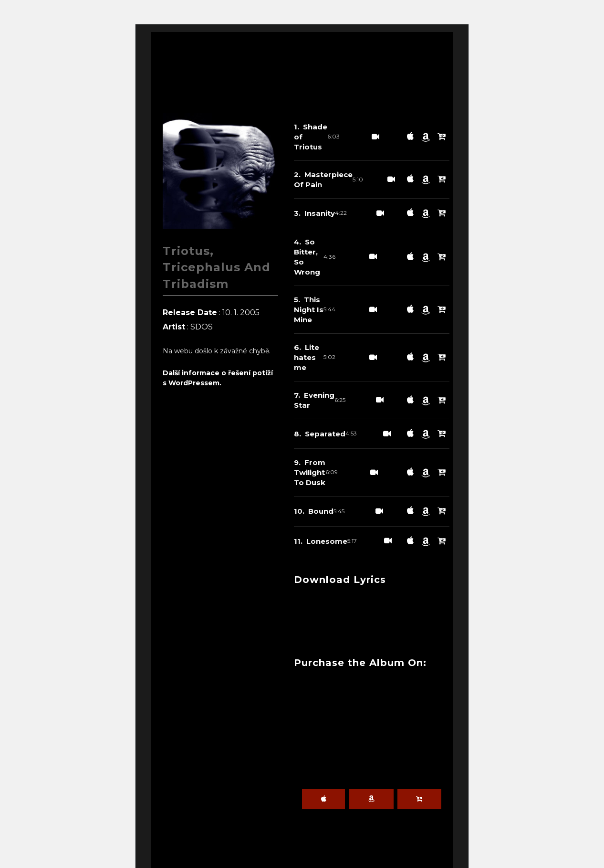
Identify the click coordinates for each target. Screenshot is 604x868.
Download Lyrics (345, 580)
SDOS (202, 327)
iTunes (323, 799)
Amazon (371, 799)
